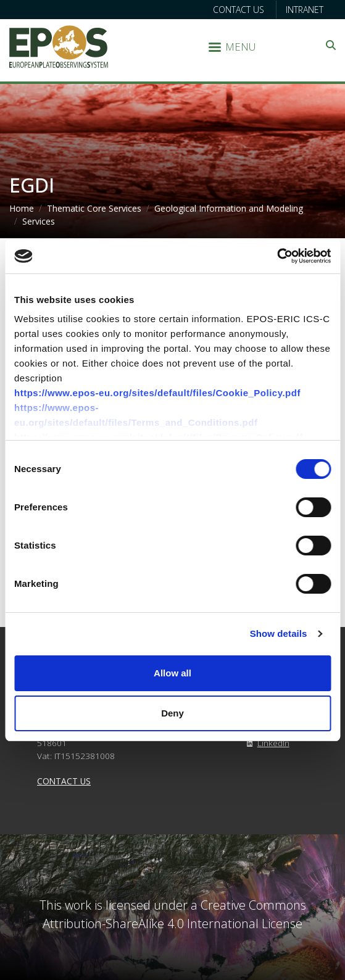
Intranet (305, 10)
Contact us (239, 10)
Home (22, 208)
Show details (279, 633)
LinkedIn (266, 743)
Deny (172, 713)
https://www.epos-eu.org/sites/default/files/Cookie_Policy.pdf (157, 393)
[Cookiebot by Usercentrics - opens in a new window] (277, 256)
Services (39, 221)
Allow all (172, 673)
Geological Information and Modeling (229, 208)
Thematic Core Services (94, 208)
